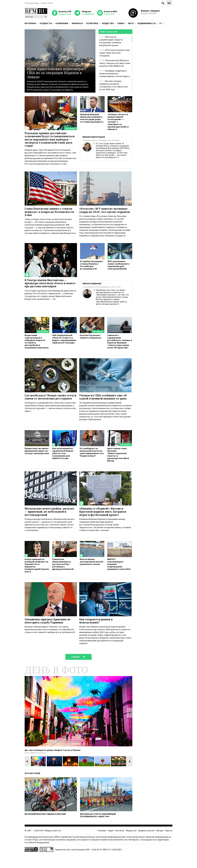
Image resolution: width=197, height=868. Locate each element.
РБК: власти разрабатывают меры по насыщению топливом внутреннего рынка (111, 41)
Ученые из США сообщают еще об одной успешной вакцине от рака (105, 407)
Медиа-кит (131, 845)
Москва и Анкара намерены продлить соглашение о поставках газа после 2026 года (113, 85)
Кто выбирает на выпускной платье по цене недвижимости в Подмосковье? (92, 463)
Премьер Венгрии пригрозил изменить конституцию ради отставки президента (92, 119)
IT (161, 23)
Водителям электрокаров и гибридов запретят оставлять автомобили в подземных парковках (37, 351)
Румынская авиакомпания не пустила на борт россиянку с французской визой (63, 577)
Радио (111, 845)
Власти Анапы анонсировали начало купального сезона (92, 575)
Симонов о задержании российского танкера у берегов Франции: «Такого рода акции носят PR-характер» (120, 351)
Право (121, 23)
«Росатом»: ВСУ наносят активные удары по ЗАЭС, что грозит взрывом (105, 217)
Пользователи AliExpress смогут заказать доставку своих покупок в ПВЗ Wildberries (115, 63)
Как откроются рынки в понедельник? (97, 634)
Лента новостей (109, 32)
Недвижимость (147, 23)
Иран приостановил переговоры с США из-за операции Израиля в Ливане (60, 73)
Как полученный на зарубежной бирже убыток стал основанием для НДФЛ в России (63, 465)
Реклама (102, 845)
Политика (92, 23)
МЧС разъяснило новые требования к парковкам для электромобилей (119, 275)
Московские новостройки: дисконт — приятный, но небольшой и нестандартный (47, 524)
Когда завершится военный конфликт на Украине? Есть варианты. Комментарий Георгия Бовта (37, 578)
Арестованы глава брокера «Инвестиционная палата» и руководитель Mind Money (118, 466)
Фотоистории (32, 787)
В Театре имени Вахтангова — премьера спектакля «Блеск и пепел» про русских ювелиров (48, 293)
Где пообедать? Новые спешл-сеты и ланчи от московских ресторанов (47, 409)
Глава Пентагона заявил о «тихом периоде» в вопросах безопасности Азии (50, 217)
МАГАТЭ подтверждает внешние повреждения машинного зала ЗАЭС (119, 577)
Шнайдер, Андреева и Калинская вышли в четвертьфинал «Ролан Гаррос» (115, 73)
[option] (78, 725)
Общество (108, 23)
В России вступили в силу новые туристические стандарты (115, 53)
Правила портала (146, 845)
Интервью (30, 23)
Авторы (160, 845)
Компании (62, 23)
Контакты (120, 845)
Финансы (77, 23)
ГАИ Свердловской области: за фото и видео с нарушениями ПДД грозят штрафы (64, 349)
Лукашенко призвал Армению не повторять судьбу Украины (50, 634)
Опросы (169, 845)
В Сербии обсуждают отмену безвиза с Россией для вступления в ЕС (92, 275)
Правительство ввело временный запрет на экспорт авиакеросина (37, 462)
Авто (131, 23)
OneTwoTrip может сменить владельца (90, 346)
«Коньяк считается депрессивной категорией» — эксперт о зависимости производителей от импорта (118, 122)
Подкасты (46, 23)
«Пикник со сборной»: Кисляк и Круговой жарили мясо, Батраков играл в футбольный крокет (105, 524)
